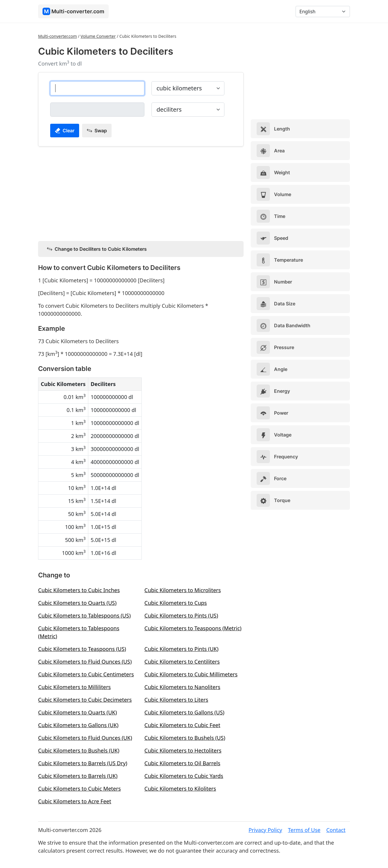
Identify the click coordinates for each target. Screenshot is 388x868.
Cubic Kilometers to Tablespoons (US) (84, 615)
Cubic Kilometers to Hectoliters (183, 750)
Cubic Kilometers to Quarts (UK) (78, 712)
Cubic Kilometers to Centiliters (182, 662)
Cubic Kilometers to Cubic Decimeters (85, 700)
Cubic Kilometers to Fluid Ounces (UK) (85, 738)
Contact (336, 830)
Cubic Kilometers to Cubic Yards (184, 776)
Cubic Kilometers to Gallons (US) (184, 712)
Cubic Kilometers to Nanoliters (182, 687)
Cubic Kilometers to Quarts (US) (77, 603)
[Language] (323, 12)
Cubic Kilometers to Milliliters (74, 687)
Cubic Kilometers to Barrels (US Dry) (83, 763)
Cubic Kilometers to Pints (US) (181, 615)
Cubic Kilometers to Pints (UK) (181, 649)
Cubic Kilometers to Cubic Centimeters (86, 674)
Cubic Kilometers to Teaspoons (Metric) (193, 628)
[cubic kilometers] (97, 88)
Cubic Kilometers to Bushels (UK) (79, 750)
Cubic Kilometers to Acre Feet (75, 801)
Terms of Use (304, 830)
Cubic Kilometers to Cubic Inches (79, 590)
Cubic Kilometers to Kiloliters (180, 789)
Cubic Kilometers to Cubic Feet (182, 725)
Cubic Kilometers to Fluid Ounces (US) (85, 662)
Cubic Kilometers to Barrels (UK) (78, 776)
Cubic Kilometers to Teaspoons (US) (82, 649)
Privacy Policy (265, 830)
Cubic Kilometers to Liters (176, 700)
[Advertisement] (141, 193)
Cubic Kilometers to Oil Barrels (182, 763)
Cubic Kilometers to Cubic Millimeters (191, 674)
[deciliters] (97, 110)
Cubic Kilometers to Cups (176, 603)
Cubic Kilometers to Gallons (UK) (78, 725)
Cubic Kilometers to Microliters (183, 590)
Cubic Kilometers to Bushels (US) (185, 738)
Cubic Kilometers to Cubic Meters (79, 789)
